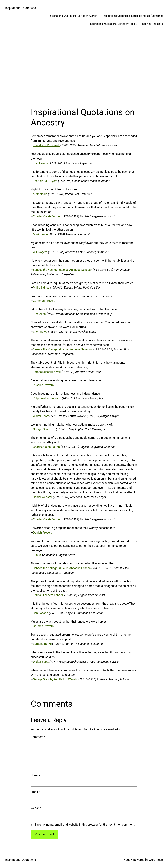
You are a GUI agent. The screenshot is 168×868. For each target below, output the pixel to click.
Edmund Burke (42, 644)
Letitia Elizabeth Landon (48, 595)
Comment (38, 737)
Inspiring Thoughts (152, 24)
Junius (37, 555)
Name (36, 776)
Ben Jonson (41, 613)
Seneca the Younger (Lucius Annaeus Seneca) (62, 270)
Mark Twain (40, 234)
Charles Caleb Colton (46, 216)
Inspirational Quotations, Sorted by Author (73, 16)
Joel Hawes (40, 163)
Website (36, 808)
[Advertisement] (84, 65)
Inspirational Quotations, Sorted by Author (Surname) (133, 16)
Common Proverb (44, 301)
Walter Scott (41, 416)
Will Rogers (40, 252)
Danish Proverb (43, 533)
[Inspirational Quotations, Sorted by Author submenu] (98, 16)
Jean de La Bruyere (45, 181)
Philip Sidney (41, 288)
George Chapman (44, 429)
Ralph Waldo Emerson (47, 398)
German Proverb (43, 626)
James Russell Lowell (47, 372)
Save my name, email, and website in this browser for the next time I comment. (85, 825)
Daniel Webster (43, 497)
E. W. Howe (40, 332)
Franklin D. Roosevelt (46, 145)
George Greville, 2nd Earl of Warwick (56, 679)
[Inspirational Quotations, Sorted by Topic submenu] (137, 24)
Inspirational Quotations (21, 8)
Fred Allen (39, 314)
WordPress (156, 860)
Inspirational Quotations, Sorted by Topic (113, 24)
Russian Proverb (43, 385)
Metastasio (40, 194)
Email (35, 792)
